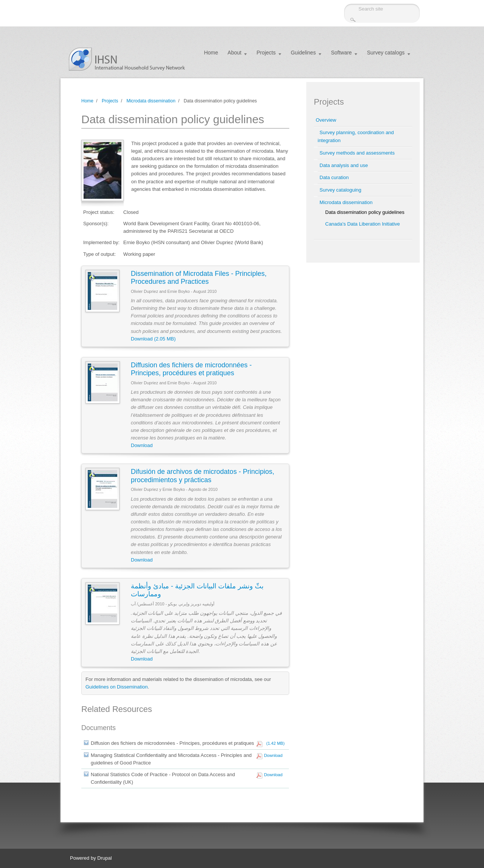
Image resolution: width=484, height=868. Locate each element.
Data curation (334, 177)
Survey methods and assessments (357, 153)
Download (142, 445)
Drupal (104, 858)
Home (211, 53)
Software (341, 53)
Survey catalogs (386, 53)
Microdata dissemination (151, 101)
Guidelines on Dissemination (117, 687)
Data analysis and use (344, 165)
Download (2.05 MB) (153, 339)
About (235, 53)
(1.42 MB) (274, 743)
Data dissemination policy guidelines (365, 212)
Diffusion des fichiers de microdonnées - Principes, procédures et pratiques (191, 369)
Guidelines (303, 53)
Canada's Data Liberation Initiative (363, 224)
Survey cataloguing (341, 190)
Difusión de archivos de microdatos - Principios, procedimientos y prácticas (202, 476)
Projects (266, 53)
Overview (326, 120)
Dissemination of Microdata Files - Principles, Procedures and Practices (199, 278)
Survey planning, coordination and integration (356, 136)
